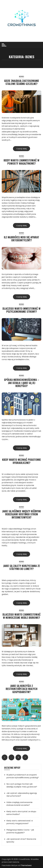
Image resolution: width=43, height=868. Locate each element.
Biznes (22, 76)
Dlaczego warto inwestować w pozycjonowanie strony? (21, 310)
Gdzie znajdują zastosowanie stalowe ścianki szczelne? (22, 82)
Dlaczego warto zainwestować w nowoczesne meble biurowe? (22, 616)
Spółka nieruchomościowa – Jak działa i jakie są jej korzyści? (22, 383)
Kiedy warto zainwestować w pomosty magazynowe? (21, 162)
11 (18, 757)
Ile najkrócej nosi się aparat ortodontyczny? (21, 239)
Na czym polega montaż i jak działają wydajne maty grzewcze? (22, 785)
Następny (25, 757)
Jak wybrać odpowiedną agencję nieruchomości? (22, 795)
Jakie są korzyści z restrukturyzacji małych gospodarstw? (22, 689)
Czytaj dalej (22, 149)
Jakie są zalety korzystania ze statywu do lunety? (22, 567)
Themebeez (26, 865)
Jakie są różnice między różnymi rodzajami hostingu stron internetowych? (21, 514)
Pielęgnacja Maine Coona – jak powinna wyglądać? (20, 831)
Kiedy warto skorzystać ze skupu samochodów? (21, 813)
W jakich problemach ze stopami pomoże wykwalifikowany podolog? (23, 776)
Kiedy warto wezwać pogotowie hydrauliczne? (21, 461)
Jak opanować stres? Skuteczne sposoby (21, 840)
